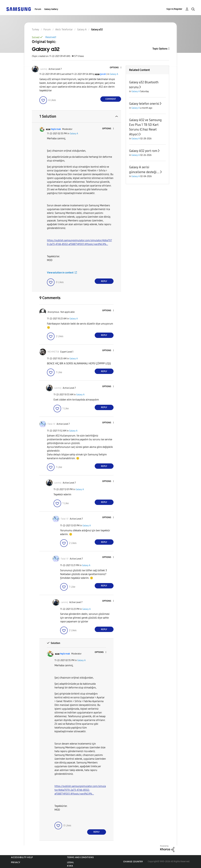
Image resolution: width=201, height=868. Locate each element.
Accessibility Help (22, 857)
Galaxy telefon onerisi (144, 104)
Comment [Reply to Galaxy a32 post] (111, 99)
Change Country (133, 862)
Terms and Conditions (80, 857)
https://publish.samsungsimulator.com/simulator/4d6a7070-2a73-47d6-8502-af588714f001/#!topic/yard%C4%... (80, 790)
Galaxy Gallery (51, 9)
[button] (116, 68)
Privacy (16, 862)
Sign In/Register (174, 9)
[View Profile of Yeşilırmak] (56, 129)
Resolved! (51, 37)
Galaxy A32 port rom (143, 151)
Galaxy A (114, 74)
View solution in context (60, 273)
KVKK (70, 866)
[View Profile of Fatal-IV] (51, 424)
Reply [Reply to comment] (104, 281)
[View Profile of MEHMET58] (53, 352)
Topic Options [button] (160, 49)
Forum (38, 9)
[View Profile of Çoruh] (103, 74)
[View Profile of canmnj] (44, 69)
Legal (70, 862)
